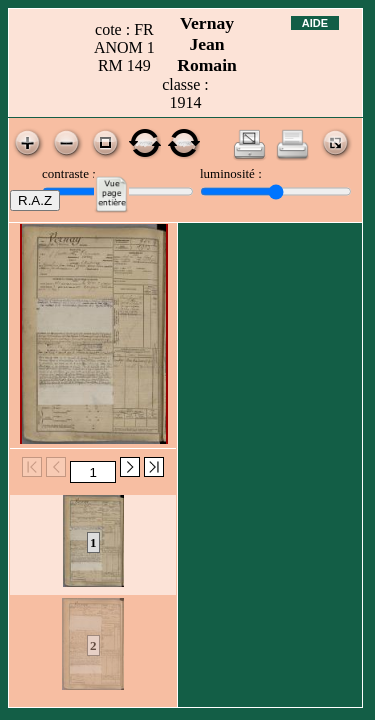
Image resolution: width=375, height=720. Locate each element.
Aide (315, 23)
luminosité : (231, 173)
